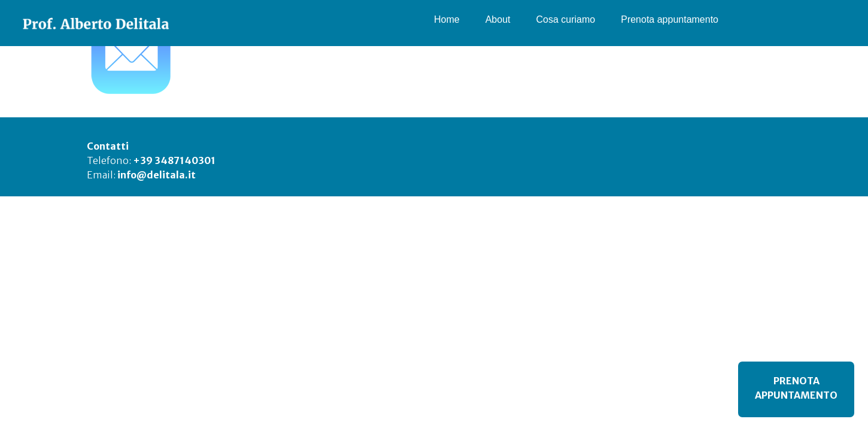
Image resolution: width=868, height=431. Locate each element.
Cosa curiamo (566, 19)
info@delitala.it (157, 175)
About (498, 19)
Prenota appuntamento (670, 19)
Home (447, 19)
